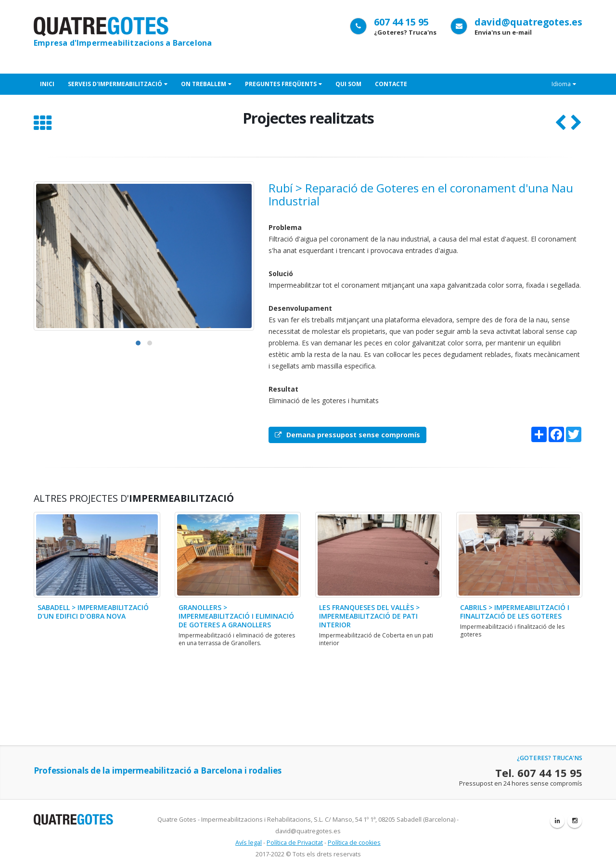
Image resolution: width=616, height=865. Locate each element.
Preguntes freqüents (283, 84)
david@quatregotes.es (528, 22)
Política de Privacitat (295, 843)
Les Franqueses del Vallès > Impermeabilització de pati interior (369, 616)
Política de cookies (354, 843)
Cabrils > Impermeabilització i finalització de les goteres (515, 612)
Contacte (391, 84)
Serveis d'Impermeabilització (118, 84)
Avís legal (249, 843)
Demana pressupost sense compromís (347, 435)
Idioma (564, 84)
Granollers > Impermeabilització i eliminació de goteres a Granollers (236, 616)
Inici (47, 84)
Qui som (348, 84)
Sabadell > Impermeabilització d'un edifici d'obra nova (93, 612)
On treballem (206, 84)
